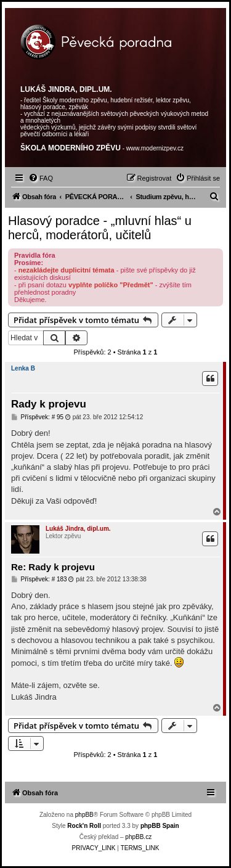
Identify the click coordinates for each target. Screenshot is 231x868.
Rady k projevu (49, 404)
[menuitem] (41, 178)
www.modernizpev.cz (155, 148)
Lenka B (23, 368)
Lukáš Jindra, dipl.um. (78, 529)
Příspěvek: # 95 (37, 417)
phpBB (84, 815)
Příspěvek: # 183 (39, 579)
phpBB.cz (138, 837)
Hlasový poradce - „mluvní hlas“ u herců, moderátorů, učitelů (100, 228)
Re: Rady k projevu (53, 567)
